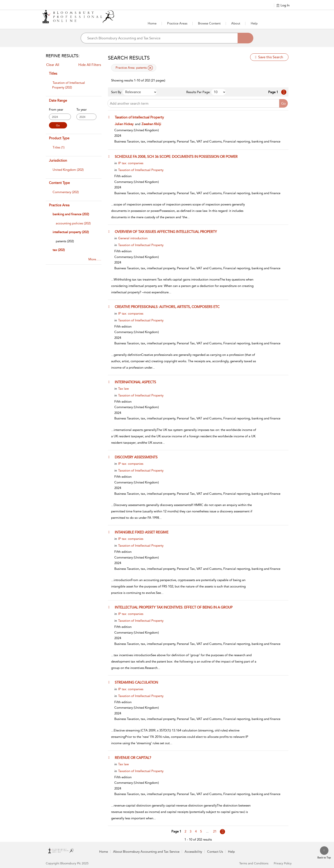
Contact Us (215, 852)
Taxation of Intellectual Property (141, 170)
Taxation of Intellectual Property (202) (69, 85)
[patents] (65, 241)
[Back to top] (324, 853)
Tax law (123, 389)
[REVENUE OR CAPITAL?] (135, 758)
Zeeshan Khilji (151, 124)
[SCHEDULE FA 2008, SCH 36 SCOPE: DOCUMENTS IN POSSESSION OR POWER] (178, 157)
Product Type (59, 138)
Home (152, 23)
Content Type (59, 183)
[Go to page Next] (222, 832)
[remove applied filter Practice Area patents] (150, 68)
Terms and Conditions (254, 863)
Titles (53, 73)
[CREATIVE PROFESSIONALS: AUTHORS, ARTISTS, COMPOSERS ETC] (169, 307)
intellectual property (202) (71, 232)
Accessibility (193, 852)
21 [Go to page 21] (215, 831)
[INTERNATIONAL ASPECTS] (137, 382)
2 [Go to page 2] (185, 831)
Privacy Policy (283, 863)
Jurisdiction (58, 160)
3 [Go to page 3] (191, 831)
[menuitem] (73, 87)
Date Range (58, 100)
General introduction (133, 238)
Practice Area (59, 205)
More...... (95, 259)
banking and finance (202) (71, 214)
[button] (110, 117)
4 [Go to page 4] (196, 831)
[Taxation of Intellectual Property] (141, 117)
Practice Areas (177, 23)
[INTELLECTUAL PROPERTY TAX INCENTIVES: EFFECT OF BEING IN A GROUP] (176, 607)
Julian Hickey (124, 124)
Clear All (53, 65)
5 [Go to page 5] (201, 831)
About (236, 23)
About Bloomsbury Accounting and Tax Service (146, 852)
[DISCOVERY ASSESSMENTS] (138, 457)
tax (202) (59, 250)
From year (56, 110)
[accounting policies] (73, 223)
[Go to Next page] (284, 92)
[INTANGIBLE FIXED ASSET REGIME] (144, 532)
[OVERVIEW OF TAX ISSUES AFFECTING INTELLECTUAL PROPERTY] (168, 232)
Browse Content (209, 23)
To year (82, 110)
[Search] (245, 38)
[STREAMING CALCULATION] (138, 682)
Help (254, 23)
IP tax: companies (131, 163)
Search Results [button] (129, 58)
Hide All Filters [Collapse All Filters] (90, 65)
